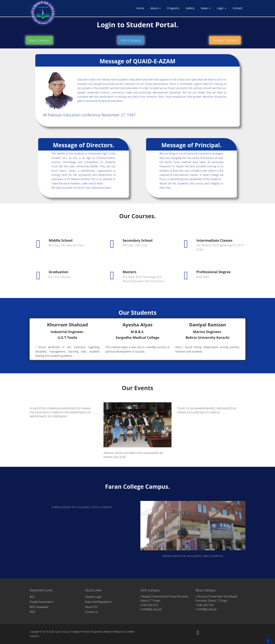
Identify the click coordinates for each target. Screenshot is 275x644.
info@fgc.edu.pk (151, 609)
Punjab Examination (42, 602)
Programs (173, 8)
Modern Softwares (113, 632)
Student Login (93, 597)
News (206, 8)
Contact (238, 8)
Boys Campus (39, 40)
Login (222, 8)
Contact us (91, 612)
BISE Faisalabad (39, 607)
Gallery (190, 8)
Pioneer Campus (225, 40)
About (156, 8)
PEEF (33, 612)
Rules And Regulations (98, 602)
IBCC (32, 597)
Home (140, 8)
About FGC (91, 607)
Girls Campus (131, 40)
